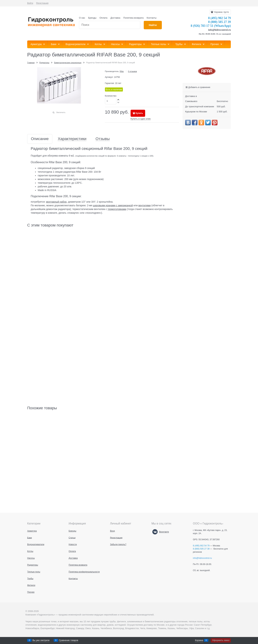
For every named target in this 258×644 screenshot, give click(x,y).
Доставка (115, 18)
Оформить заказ (221, 640)
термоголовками (117, 209)
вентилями (144, 205)
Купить (139, 113)
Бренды (92, 18)
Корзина (199, 640)
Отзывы (103, 139)
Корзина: (221, 12)
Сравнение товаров (69, 640)
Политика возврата (133, 18)
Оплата (103, 18)
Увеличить (61, 112)
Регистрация (42, 3)
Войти (30, 3)
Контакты (152, 18)
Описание (40, 139)
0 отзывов (132, 71)
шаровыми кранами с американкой (113, 205)
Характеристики (72, 139)
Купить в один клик (141, 119)
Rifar (122, 71)
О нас (82, 18)
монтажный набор (56, 202)
